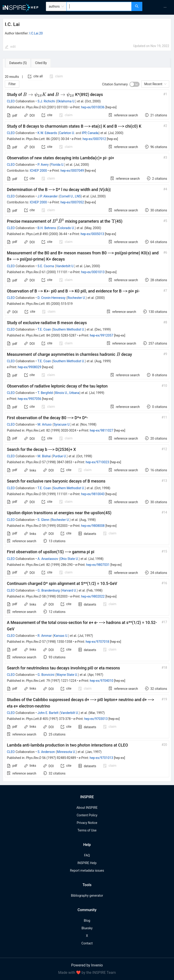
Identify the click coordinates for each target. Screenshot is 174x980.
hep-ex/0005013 (92, 234)
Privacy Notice (87, 823)
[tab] (17, 63)
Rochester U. (77, 298)
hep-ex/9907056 (29, 399)
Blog (87, 921)
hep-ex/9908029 (29, 367)
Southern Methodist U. (69, 329)
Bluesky (87, 928)
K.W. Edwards (47, 133)
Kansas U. (61, 636)
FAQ (87, 855)
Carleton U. (67, 133)
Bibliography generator (87, 896)
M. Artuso (45, 424)
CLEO (11, 101)
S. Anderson (46, 752)
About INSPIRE (87, 808)
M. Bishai (44, 456)
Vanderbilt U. (65, 266)
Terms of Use (87, 830)
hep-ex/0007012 (94, 139)
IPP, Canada (90, 133)
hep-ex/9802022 (93, 596)
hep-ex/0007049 (72, 171)
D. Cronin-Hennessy (52, 298)
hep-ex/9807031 (98, 565)
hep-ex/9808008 (93, 526)
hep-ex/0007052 (72, 202)
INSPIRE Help (87, 863)
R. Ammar (45, 636)
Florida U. (58, 165)
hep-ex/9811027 (101, 430)
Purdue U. (60, 456)
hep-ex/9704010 (101, 681)
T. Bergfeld (45, 393)
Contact (87, 943)
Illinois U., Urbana (67, 393)
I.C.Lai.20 (36, 33)
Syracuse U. (62, 424)
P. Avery (43, 165)
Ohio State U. (69, 559)
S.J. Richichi (46, 101)
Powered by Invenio (87, 965)
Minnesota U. (66, 752)
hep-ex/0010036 (93, 107)
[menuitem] (165, 7)
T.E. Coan (44, 329)
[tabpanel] (87, 424)
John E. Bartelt (48, 713)
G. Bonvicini (46, 675)
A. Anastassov (48, 559)
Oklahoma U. (66, 101)
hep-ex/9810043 (93, 494)
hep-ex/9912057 (101, 335)
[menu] (159, 7)
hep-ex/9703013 (96, 719)
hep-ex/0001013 (93, 272)
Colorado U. (66, 228)
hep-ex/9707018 (97, 642)
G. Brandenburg (49, 590)
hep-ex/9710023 (97, 462)
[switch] (135, 84)
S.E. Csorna (46, 266)
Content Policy (87, 815)
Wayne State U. (67, 675)
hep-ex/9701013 (101, 758)
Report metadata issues (87, 870)
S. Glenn (43, 520)
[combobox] (99, 6)
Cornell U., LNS (70, 196)
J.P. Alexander (48, 196)
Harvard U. (69, 590)
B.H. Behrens (47, 228)
